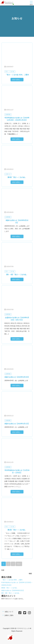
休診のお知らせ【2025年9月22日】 (13, 590)
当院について (9, 612)
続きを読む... (17, 80)
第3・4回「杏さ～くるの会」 (11, 593)
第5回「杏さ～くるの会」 (10, 588)
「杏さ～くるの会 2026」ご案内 (12, 580)
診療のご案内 (9, 615)
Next (19, 564)
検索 (3, 570)
